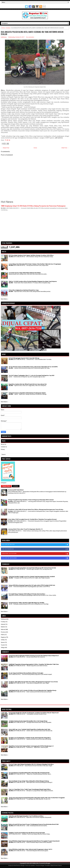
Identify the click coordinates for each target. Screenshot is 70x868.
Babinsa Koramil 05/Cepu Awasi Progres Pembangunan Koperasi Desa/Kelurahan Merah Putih (34, 824)
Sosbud (8, 28)
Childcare (3, 619)
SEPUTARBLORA (34, 863)
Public (3, 635)
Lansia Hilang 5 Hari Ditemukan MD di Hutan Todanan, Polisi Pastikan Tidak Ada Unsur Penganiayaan (35, 264)
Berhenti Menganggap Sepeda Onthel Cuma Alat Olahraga (24, 358)
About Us (3, 444)
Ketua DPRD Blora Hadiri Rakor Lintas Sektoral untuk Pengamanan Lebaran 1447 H (30, 849)
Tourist (3, 645)
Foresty (3, 622)
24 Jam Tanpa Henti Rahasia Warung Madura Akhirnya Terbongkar (26, 673)
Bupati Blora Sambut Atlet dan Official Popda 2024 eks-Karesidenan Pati (28, 384)
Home (3, 28)
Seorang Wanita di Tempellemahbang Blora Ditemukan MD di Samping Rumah (29, 773)
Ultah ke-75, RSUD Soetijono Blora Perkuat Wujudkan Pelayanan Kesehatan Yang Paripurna (33, 281)
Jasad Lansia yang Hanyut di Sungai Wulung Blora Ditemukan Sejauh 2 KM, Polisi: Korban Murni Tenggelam (37, 798)
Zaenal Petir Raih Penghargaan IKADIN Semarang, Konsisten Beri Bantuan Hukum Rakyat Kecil (34, 656)
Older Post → (65, 148)
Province (3, 632)
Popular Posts (6, 486)
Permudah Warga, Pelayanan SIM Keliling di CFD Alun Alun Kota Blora (27, 594)
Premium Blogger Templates (43, 866)
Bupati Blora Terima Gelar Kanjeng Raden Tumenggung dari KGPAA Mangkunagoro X (31, 746)
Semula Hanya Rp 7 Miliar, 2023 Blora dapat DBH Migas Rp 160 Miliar (26, 603)
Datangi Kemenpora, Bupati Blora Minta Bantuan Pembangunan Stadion (27, 393)
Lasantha (33, 866)
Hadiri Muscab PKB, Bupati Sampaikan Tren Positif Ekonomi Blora (26, 816)
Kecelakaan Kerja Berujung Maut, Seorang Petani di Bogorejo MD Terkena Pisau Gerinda (32, 568)
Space (3, 642)
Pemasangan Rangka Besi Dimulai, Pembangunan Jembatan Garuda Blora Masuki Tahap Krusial (34, 713)
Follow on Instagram (35, 558)
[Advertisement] (35, 227)
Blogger (48, 863)
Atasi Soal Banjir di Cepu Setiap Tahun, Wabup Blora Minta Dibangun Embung (29, 781)
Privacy (3, 449)
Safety (3, 640)
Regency (3, 637)
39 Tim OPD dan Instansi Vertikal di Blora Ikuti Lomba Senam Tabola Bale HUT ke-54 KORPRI (33, 367)
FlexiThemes (17, 866)
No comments (30, 37)
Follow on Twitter (35, 545)
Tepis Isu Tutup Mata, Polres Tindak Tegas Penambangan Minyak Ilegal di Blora (30, 789)
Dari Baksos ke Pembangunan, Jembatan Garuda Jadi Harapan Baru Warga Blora (30, 738)
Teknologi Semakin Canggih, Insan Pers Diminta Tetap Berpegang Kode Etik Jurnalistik (32, 577)
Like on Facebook (35, 549)
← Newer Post (5, 148)
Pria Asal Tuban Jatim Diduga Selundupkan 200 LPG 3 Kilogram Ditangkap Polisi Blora (31, 764)
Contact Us (4, 447)
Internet (3, 624)
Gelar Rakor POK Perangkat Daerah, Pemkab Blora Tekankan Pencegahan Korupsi (32, 519)
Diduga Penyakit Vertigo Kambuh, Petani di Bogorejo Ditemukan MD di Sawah (31, 500)
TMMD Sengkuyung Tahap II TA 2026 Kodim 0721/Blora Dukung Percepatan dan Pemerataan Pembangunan (33, 206)
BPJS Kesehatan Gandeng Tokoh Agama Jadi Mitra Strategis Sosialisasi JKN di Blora (31, 255)
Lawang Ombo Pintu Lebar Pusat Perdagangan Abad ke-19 (25, 529)
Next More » (4, 299)
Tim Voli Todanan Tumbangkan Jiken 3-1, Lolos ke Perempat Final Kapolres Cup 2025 (31, 376)
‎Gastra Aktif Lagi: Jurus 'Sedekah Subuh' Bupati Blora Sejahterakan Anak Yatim (29, 729)
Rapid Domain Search (56, 866)
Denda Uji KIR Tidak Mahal (16, 490)
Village (3, 647)
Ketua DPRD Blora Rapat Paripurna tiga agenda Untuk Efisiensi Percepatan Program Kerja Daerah (34, 841)
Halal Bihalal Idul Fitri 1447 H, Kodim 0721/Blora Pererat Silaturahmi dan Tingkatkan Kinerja (32, 690)
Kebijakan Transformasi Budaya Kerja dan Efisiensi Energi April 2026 (27, 833)
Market (3, 627)
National (3, 629)
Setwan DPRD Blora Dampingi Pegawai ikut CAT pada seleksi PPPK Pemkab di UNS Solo (32, 585)
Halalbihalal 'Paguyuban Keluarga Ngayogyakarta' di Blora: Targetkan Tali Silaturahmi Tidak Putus (34, 664)
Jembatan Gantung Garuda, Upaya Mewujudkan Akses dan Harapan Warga (28, 721)
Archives (16, 486)
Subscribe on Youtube (35, 554)
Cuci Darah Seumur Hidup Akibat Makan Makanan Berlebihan (25, 273)
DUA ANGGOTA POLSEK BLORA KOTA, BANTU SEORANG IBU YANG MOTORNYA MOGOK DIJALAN (32, 33)
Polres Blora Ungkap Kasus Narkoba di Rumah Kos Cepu (24, 290)
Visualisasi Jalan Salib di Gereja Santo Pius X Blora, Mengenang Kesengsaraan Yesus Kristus (36, 509)
